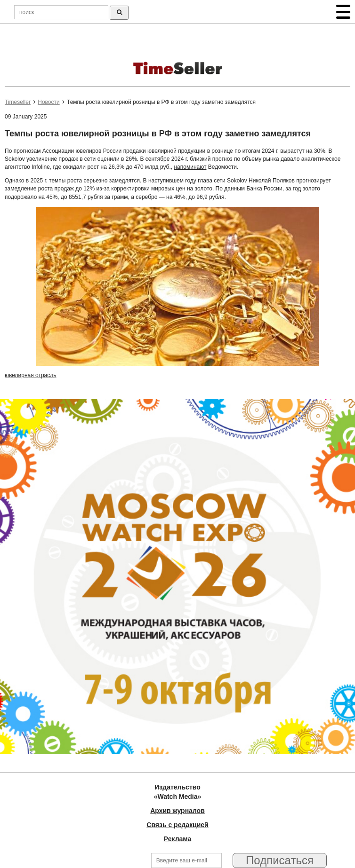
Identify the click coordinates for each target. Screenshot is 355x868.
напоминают (190, 167)
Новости (48, 102)
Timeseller (18, 102)
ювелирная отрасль (31, 375)
